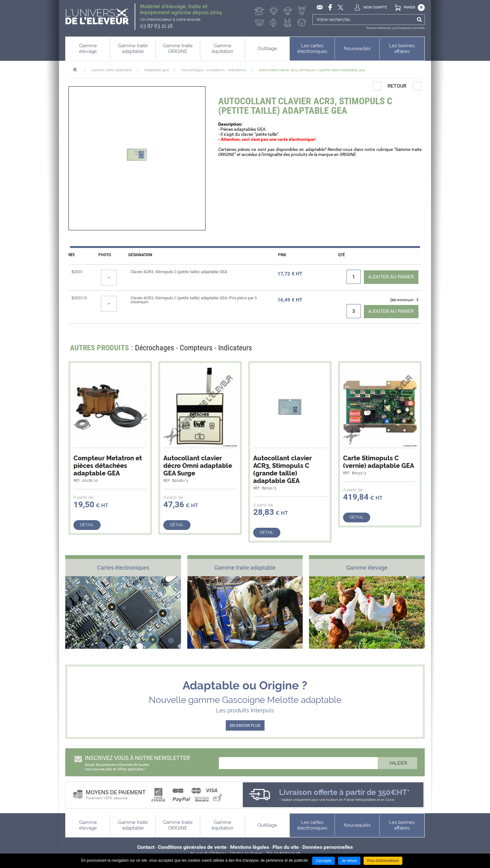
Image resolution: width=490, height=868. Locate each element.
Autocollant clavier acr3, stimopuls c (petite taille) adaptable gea (312, 70)
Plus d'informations (383, 861)
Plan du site (286, 847)
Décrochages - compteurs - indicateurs (214, 70)
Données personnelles (328, 847)
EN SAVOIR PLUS (245, 726)
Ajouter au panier (389, 277)
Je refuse (349, 861)
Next (413, 350)
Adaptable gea (157, 70)
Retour (397, 86)
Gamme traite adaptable (112, 70)
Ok (419, 20)
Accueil (78, 70)
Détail (87, 525)
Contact (146, 847)
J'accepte (324, 861)
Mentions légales (250, 847)
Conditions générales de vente (192, 847)
